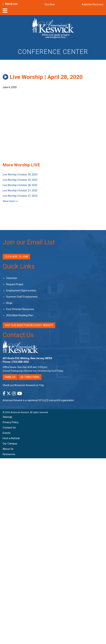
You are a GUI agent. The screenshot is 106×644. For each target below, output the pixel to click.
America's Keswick (12, 400)
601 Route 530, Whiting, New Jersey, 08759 (27, 358)
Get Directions (30, 377)
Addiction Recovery (93, 4)
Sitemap (7, 417)
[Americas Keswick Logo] (53, 29)
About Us (8, 449)
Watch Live (11, 4)
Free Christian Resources (20, 309)
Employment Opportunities (21, 291)
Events (7, 433)
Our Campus (10, 444)
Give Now (50, 4)
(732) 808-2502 (20, 362)
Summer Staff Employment (22, 297)
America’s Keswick (20, 412)
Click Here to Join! (16, 257)
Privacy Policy (11, 422)
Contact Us (18, 335)
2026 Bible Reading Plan (20, 315)
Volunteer (12, 278)
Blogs (9, 303)
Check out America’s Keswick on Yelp (23, 385)
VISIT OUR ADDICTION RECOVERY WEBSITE (29, 325)
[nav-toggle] (5, 12)
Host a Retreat (11, 438)
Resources (9, 454)
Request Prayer (15, 284)
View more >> (10, 201)
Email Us (10, 377)
